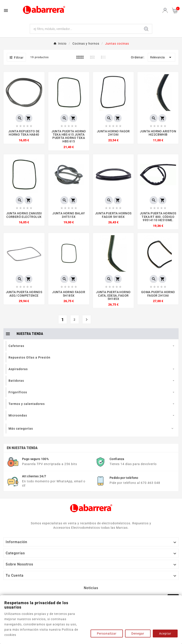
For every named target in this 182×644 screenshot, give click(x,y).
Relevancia (161, 57)
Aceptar (165, 633)
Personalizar (107, 633)
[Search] (146, 29)
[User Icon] (165, 10)
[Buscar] (85, 29)
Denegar (138, 633)
